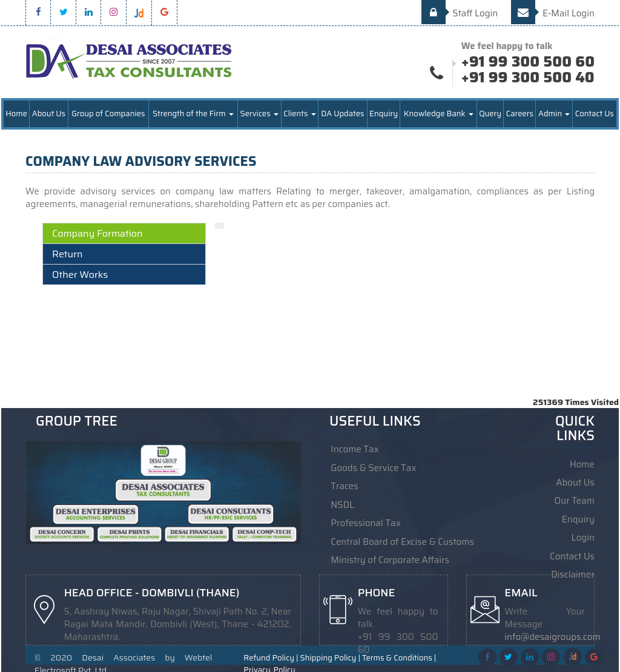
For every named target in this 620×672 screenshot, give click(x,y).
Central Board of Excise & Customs (402, 541)
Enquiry (384, 115)
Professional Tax (366, 523)
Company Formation (97, 235)
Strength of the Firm (193, 115)
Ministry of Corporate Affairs (390, 559)
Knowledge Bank (439, 115)
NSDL (342, 505)
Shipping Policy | (330, 653)
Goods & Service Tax (373, 469)
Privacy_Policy (269, 665)
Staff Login (460, 13)
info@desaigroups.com (552, 636)
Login (583, 538)
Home (16, 115)
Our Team (575, 501)
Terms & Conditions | (399, 653)
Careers (520, 115)
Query (490, 115)
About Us (49, 115)
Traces (344, 487)
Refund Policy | (271, 653)
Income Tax (355, 450)
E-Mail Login (553, 13)
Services (259, 115)
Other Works (80, 276)
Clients (299, 115)
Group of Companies (108, 115)
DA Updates (342, 115)
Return (68, 255)
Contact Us (595, 115)
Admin (554, 115)
